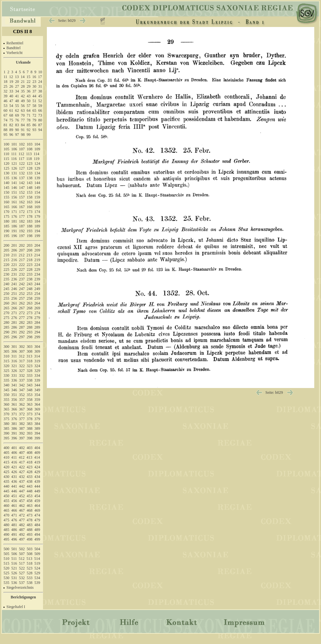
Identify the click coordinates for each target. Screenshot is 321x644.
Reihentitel (15, 43)
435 (6, 481)
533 (30, 578)
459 (37, 501)
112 (22, 154)
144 (37, 183)
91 (23, 130)
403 (30, 448)
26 (11, 86)
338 (30, 380)
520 (6, 568)
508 (30, 554)
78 (29, 120)
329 (37, 371)
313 (30, 356)
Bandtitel (13, 48)
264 (37, 303)
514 (37, 559)
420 (6, 467)
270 (6, 313)
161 (14, 202)
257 (22, 298)
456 (14, 501)
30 (34, 86)
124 (37, 163)
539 (37, 583)
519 (37, 563)
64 (29, 110)
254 (37, 294)
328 (30, 371)
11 (5, 77)
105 (6, 149)
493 (30, 534)
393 (30, 433)
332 (22, 375)
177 (22, 216)
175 (6, 216)
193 (30, 231)
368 (30, 409)
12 (11, 77)
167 (22, 207)
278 (30, 318)
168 (30, 207)
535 (6, 583)
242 (22, 284)
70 (23, 115)
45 (40, 96)
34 (17, 91)
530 (6, 578)
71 (29, 115)
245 (6, 289)
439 (37, 481)
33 (11, 91)
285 (6, 327)
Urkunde (23, 62)
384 (37, 424)
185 (6, 226)
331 (14, 375)
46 (5, 101)
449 (37, 491)
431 (14, 477)
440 (6, 486)
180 (6, 221)
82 (11, 125)
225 (6, 269)
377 (22, 419)
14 (23, 77)
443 (30, 486)
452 (22, 496)
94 (40, 130)
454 (37, 496)
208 (30, 250)
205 (6, 250)
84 (23, 125)
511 (14, 559)
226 (14, 269)
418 (30, 462)
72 (34, 115)
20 (17, 82)
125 (6, 168)
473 (30, 515)
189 (37, 226)
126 (14, 168)
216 (14, 260)
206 (14, 250)
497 (22, 539)
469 (37, 510)
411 (14, 457)
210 (6, 255)
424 (37, 467)
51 (34, 101)
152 (22, 192)
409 (37, 453)
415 (6, 462)
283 (30, 322)
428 (30, 472)
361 (14, 404)
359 (37, 400)
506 (14, 554)
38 (40, 91)
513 (30, 559)
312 (22, 356)
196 (14, 236)
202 (22, 245)
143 (30, 183)
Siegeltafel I (16, 607)
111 (14, 154)
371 (14, 414)
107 (22, 149)
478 (30, 520)
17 (40, 77)
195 (6, 236)
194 (37, 231)
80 (40, 120)
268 (30, 308)
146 (14, 188)
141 (14, 183)
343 (30, 385)
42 (23, 96)
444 (37, 486)
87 (40, 125)
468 (30, 510)
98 (23, 135)
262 (22, 303)
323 (30, 366)
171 (14, 212)
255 (6, 298)
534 (37, 578)
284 (37, 322)
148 (30, 188)
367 (22, 409)
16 (34, 77)
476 (14, 520)
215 (6, 260)
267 (22, 308)
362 (22, 404)
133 (30, 173)
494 (37, 534)
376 (14, 419)
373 (30, 414)
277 (22, 318)
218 (30, 260)
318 (30, 361)
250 (6, 294)
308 (30, 351)
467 (22, 510)
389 (37, 428)
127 (22, 168)
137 (22, 178)
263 (30, 303)
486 (14, 530)
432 (22, 477)
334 (37, 375)
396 (14, 438)
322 (22, 366)
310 (6, 356)
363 (30, 404)
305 (6, 351)
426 (14, 472)
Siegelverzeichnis (20, 587)
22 (29, 82)
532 (22, 578)
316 (14, 361)
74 (5, 120)
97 (17, 135)
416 (14, 462)
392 (22, 433)
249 (37, 289)
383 (30, 424)
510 (6, 559)
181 (14, 221)
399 (37, 438)
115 (6, 159)
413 (30, 457)
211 (14, 255)
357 (22, 400)
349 (37, 390)
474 (37, 515)
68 (11, 115)
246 (14, 289)
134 (37, 173)
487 (22, 530)
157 (22, 197)
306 (14, 351)
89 (11, 130)
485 (6, 530)
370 (6, 414)
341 (14, 385)
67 (5, 115)
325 (6, 371)
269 (37, 308)
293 (30, 332)
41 (17, 96)
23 (34, 82)
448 (30, 491)
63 (23, 110)
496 (14, 539)
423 (30, 467)
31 (40, 86)
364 (37, 404)
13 (17, 77)
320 (6, 366)
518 (30, 563)
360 (6, 404)
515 (6, 563)
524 (37, 568)
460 (6, 506)
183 (30, 221)
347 (22, 390)
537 (22, 583)
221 (14, 265)
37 (34, 91)
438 (30, 481)
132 (22, 173)
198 (30, 236)
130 (6, 173)
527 (22, 573)
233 (30, 274)
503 (30, 549)
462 (22, 506)
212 (22, 255)
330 (6, 375)
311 (14, 356)
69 (17, 115)
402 (22, 448)
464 (37, 506)
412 (22, 457)
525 (6, 573)
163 (30, 202)
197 (22, 236)
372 (22, 414)
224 (37, 265)
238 (30, 279)
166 (14, 207)
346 (14, 390)
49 (23, 101)
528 (30, 573)
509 (37, 554)
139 (37, 178)
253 (30, 294)
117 (22, 159)
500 (6, 549)
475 (6, 520)
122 (22, 163)
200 (6, 245)
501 (14, 549)
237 (22, 279)
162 (22, 202)
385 (6, 428)
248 (30, 289)
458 (30, 501)
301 (14, 347)
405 (6, 453)
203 (30, 245)
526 (14, 573)
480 (6, 525)
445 (6, 491)
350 (6, 395)
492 (22, 534)
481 (14, 525)
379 (37, 419)
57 (29, 106)
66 (40, 110)
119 (37, 159)
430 (6, 477)
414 (37, 457)
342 (22, 385)
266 (14, 308)
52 (40, 101)
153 (30, 192)
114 (37, 154)
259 (37, 298)
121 (14, 163)
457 (22, 501)
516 (14, 563)
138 (30, 178)
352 (22, 395)
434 (37, 477)
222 (22, 265)
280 (6, 322)
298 (30, 337)
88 (5, 130)
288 (30, 327)
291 (14, 332)
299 (37, 337)
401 (14, 448)
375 (6, 419)
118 (29, 159)
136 (14, 178)
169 (37, 207)
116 (14, 159)
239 (37, 279)
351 (14, 395)
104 (37, 144)
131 (14, 173)
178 (30, 216)
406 (14, 453)
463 (30, 506)
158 (30, 197)
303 (30, 347)
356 (14, 400)
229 (37, 269)
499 (37, 539)
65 (34, 110)
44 (34, 96)
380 (6, 424)
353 (30, 395)
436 (14, 481)
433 (30, 477)
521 (14, 568)
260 (6, 303)
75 (11, 120)
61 (11, 110)
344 (37, 385)
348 (30, 390)
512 (22, 559)
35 (23, 91)
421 (14, 467)
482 (22, 525)
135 (6, 178)
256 (14, 298)
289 (37, 327)
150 (6, 192)
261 (14, 303)
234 (37, 274)
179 (37, 216)
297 (22, 337)
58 (34, 106)
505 (6, 554)
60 (5, 110)
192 (22, 231)
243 (30, 284)
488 (30, 530)
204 (37, 245)
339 (37, 380)
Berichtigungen (23, 597)
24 (40, 82)
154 (37, 192)
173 (30, 212)
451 (14, 496)
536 (14, 583)
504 (37, 549)
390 (6, 433)
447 (22, 491)
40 (11, 96)
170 (6, 212)
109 (37, 149)
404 (37, 448)
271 (14, 313)
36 (29, 91)
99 (29, 135)
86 (34, 125)
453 (30, 496)
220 (6, 265)
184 (37, 221)
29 (29, 86)
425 (6, 472)
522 (22, 568)
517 (22, 563)
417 (22, 462)
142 (22, 183)
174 (37, 212)
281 (14, 322)
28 (23, 86)
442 (22, 486)
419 (37, 462)
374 (37, 414)
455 (6, 501)
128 (30, 168)
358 (30, 400)
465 (6, 510)
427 (22, 472)
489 (37, 530)
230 (6, 274)
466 (14, 510)
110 (6, 154)
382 (22, 424)
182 (22, 221)
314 (37, 356)
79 (34, 120)
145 (6, 188)
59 (40, 106)
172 (22, 212)
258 (30, 298)
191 (14, 231)
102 (22, 144)
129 (37, 168)
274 (37, 313)
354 (37, 395)
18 (5, 82)
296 (14, 337)
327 (22, 371)
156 (14, 197)
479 (37, 520)
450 (6, 496)
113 (29, 154)
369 (37, 409)
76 (17, 120)
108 (30, 149)
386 (14, 428)
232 (22, 274)
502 (22, 549)
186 (14, 226)
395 (6, 438)
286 (14, 327)
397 (22, 438)
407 (22, 453)
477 (22, 520)
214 (37, 255)
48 (17, 101)
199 (37, 236)
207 (22, 250)
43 (29, 96)
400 (6, 448)
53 (5, 106)
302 (22, 347)
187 (22, 226)
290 (6, 332)
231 (14, 274)
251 (14, 294)
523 (30, 568)
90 (17, 130)
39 (5, 96)
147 (22, 188)
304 (37, 347)
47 (11, 101)
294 (37, 332)
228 (30, 269)
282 (22, 322)
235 (6, 279)
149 (37, 188)
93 (34, 130)
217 (22, 260)
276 (14, 318)
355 (6, 400)
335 (6, 380)
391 (14, 433)
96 (11, 135)
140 (6, 183)
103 (30, 144)
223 (30, 265)
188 (30, 226)
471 (14, 515)
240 (6, 284)
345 (6, 390)
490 (6, 534)
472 (22, 515)
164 (37, 202)
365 (6, 409)
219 (37, 260)
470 (6, 515)
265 (6, 308)
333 (30, 375)
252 (22, 294)
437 (22, 481)
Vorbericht (14, 53)
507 (22, 554)
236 (14, 279)
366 (14, 409)
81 (5, 125)
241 (14, 284)
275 (6, 318)
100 (6, 144)
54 (11, 106)
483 (30, 525)
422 (22, 467)
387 (22, 428)
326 (14, 371)
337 (22, 380)
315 (6, 361)
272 (22, 313)
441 (14, 486)
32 (5, 91)
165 (6, 207)
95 (5, 135)
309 (37, 351)
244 (37, 284)
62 (17, 110)
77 (23, 120)
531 (14, 578)
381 (14, 424)
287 (22, 327)
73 (40, 115)
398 (30, 438)
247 (22, 289)
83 (17, 125)
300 (6, 347)
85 (29, 125)
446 (14, 491)
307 (22, 351)
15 (29, 77)
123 (30, 163)
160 (6, 202)
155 (6, 197)
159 (37, 197)
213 (30, 255)
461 (14, 506)
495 (6, 539)
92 (29, 130)
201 (14, 245)
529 (37, 573)
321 (14, 366)
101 (14, 144)
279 (37, 318)
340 (6, 385)
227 (22, 269)
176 (14, 216)
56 (23, 106)
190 (6, 231)
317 (22, 361)
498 (30, 539)
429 (37, 472)
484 (37, 525)
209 (37, 250)
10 (40, 72)
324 (37, 366)
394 (37, 433)
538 (30, 583)
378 (30, 419)
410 (6, 457)
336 (14, 380)
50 (29, 101)
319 (37, 361)
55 (17, 106)
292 (22, 332)
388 (30, 428)
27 (17, 86)
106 (14, 149)
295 (6, 337)
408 (30, 453)
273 (30, 313)
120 (6, 163)
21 (23, 82)
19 (11, 82)
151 (14, 192)
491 (14, 534)
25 (5, 86)
